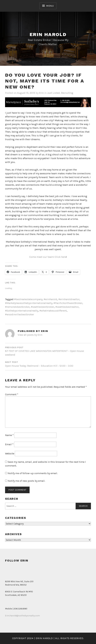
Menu (50, 6)
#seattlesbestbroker (42, 307)
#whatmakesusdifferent (53, 311)
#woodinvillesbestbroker (20, 314)
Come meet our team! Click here (48, 257)
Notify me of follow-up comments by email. (33, 473)
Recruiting (67, 93)
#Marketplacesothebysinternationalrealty (29, 303)
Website (10, 453)
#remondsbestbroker (17, 307)
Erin (41, 93)
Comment (12, 394)
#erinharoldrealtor (69, 299)
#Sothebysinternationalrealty (22, 311)
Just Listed (53, 93)
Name (9, 435)
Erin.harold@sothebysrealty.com (22, 616)
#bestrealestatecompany (28, 299)
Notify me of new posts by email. (26, 481)
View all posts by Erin (30, 335)
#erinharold (50, 299)
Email (9, 444)
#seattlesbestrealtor (67, 307)
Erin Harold (48, 34)
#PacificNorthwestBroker (68, 303)
